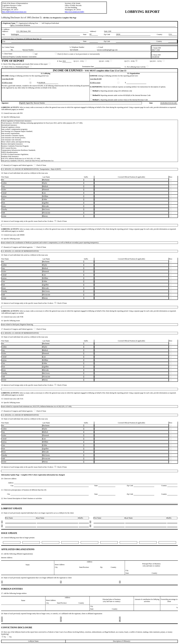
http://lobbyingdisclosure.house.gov (14, 12)
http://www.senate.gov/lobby (74, 12)
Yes (9, 637)
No (4, 637)
